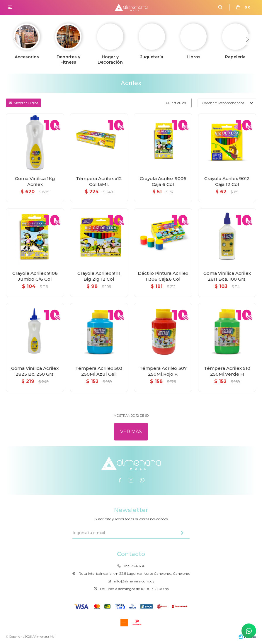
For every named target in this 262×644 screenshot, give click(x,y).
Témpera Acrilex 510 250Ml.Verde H (227, 371)
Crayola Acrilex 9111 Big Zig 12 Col (99, 276)
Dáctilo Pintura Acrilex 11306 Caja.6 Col (163, 276)
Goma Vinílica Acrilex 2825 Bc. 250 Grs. (35, 371)
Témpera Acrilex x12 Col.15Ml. (99, 181)
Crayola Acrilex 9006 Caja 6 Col (163, 181)
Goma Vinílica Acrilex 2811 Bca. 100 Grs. (227, 276)
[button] (247, 39)
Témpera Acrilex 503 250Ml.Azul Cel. (99, 371)
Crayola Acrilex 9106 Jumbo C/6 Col (35, 276)
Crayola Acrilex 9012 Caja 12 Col (227, 181)
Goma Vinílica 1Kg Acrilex (35, 181)
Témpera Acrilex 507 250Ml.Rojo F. (163, 371)
